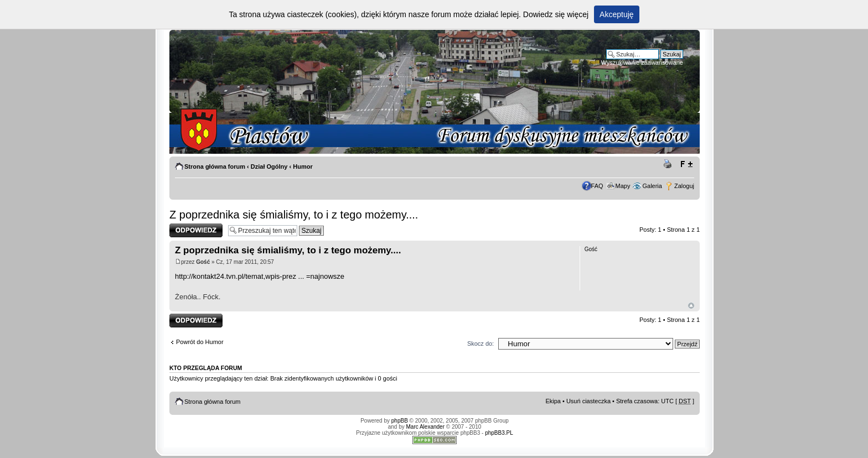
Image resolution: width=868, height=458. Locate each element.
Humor (303, 166)
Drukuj (669, 164)
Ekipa (553, 401)
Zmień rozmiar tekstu (686, 164)
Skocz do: (480, 343)
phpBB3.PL (499, 433)
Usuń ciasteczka (588, 401)
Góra (691, 306)
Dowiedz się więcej (556, 14)
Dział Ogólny (269, 166)
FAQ (597, 186)
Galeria (652, 186)
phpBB (400, 421)
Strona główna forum (215, 166)
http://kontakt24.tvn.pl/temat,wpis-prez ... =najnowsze (260, 276)
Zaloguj (684, 186)
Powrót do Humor (200, 342)
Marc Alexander (425, 427)
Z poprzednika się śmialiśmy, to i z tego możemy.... (294, 215)
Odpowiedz (196, 230)
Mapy (623, 186)
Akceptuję (616, 14)
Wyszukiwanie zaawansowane (642, 63)
